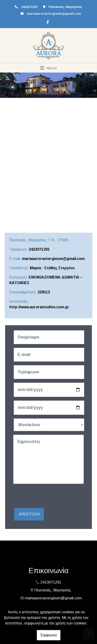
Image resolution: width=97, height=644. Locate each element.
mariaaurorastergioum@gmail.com (54, 14)
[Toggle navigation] (49, 68)
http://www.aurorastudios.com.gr (39, 307)
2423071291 (39, 249)
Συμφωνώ (49, 635)
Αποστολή (29, 514)
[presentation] (49, 497)
